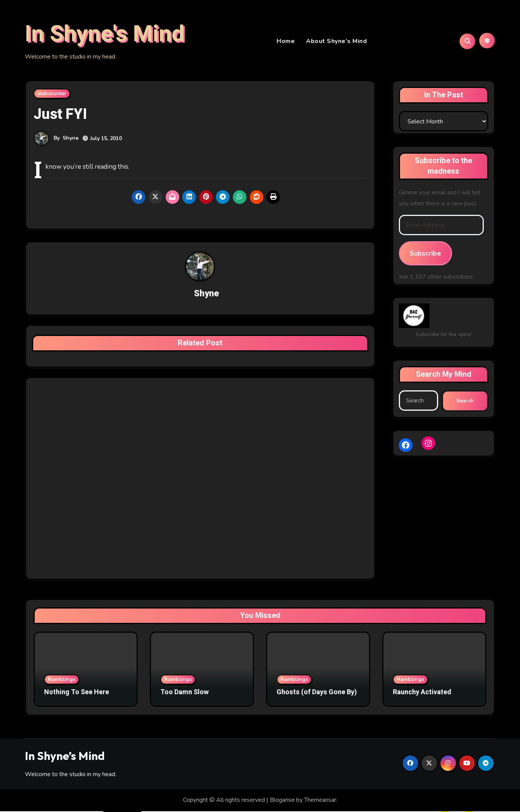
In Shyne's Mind (105, 34)
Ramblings (62, 680)
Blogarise (282, 801)
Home (286, 42)
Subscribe (425, 254)
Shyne (71, 139)
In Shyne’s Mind (65, 757)
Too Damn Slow (185, 693)
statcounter (52, 94)
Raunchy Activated (422, 693)
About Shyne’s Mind (336, 42)
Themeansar (320, 801)
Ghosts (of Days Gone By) (317, 693)
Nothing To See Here (77, 693)
